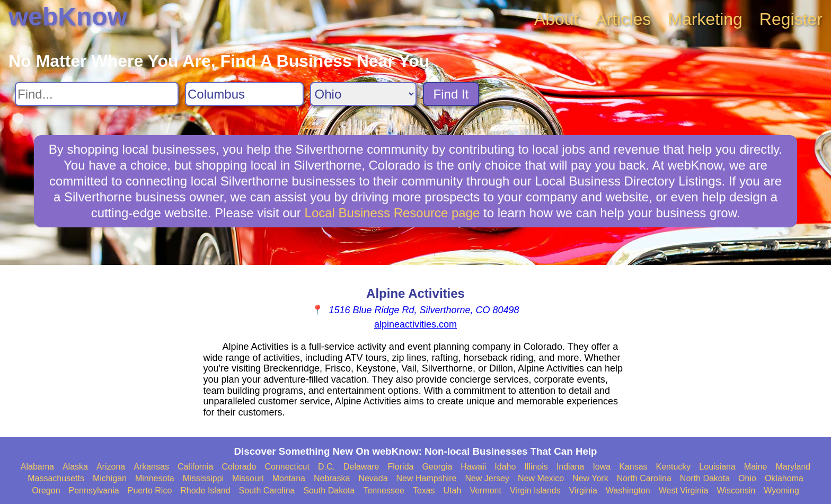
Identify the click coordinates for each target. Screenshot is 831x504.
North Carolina (644, 478)
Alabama (37, 467)
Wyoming (781, 490)
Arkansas (151, 467)
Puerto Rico (150, 490)
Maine (756, 467)
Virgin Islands (535, 490)
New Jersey (487, 478)
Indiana (571, 467)
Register (791, 19)
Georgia (437, 467)
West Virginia (684, 490)
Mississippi (203, 478)
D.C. (326, 467)
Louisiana (717, 467)
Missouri (248, 478)
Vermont (485, 490)
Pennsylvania (94, 490)
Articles (623, 19)
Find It (451, 94)
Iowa (602, 467)
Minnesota (155, 478)
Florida (401, 467)
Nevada (373, 478)
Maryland (793, 467)
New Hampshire (427, 478)
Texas (424, 490)
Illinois (536, 467)
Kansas (633, 467)
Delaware (361, 467)
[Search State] (363, 94)
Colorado (239, 467)
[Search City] (244, 94)
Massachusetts (56, 478)
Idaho (505, 467)
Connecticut (287, 467)
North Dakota (705, 478)
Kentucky (674, 467)
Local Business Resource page (392, 213)
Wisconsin (736, 490)
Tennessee (383, 490)
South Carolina (267, 490)
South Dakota (329, 490)
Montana (289, 478)
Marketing (705, 19)
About (556, 19)
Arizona (111, 467)
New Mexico (541, 478)
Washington (628, 490)
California (196, 467)
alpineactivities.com (415, 324)
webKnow (68, 17)
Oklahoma (784, 478)
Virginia (583, 490)
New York (590, 478)
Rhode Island (205, 490)
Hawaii (473, 467)
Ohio (747, 478)
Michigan (110, 478)
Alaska (75, 467)
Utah (453, 490)
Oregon (46, 490)
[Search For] (97, 94)
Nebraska (332, 478)
